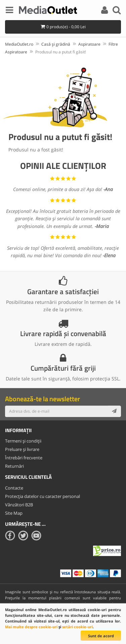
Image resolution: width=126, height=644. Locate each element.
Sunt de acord (101, 636)
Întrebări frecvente (24, 458)
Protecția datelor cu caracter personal (43, 496)
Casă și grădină (56, 44)
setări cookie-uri (77, 627)
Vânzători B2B (19, 505)
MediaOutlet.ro (19, 44)
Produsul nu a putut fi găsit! (61, 52)
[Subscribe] (114, 411)
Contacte (14, 488)
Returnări (14, 466)
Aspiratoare (89, 44)
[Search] (117, 11)
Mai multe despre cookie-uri (31, 627)
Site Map (14, 513)
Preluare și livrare (22, 449)
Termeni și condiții (23, 441)
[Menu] (9, 11)
